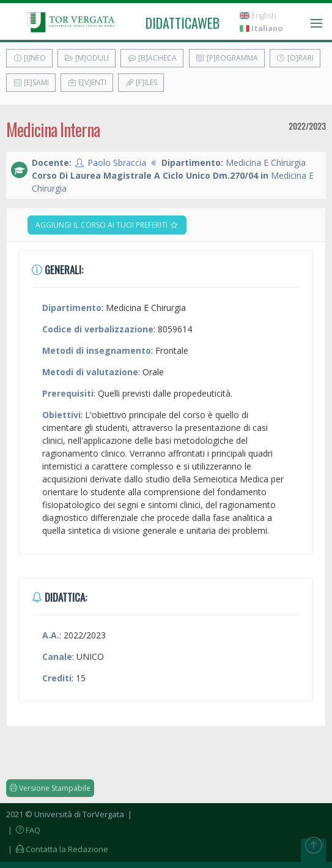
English (258, 16)
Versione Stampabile (50, 788)
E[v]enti (87, 82)
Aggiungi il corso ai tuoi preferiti (107, 225)
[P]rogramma (227, 58)
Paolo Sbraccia (117, 163)
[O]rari (295, 58)
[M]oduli (87, 58)
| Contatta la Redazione (57, 849)
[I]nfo (29, 58)
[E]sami (31, 82)
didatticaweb (183, 23)
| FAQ (23, 830)
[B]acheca (152, 58)
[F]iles (141, 82)
